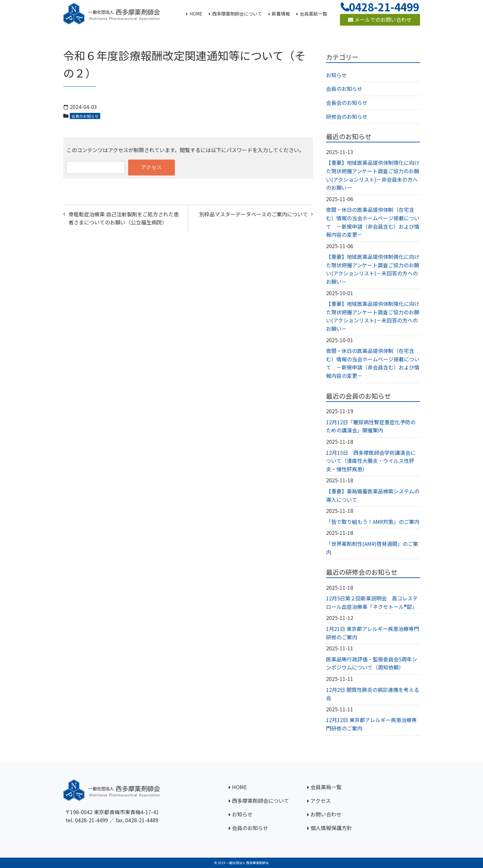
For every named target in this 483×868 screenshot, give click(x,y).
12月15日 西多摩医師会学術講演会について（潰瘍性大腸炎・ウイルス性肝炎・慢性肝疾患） (371, 461)
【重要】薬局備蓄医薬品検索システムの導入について (373, 495)
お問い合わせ (326, 814)
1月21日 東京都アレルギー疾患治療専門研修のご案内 (373, 633)
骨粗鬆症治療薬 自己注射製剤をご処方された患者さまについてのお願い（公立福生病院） (124, 218)
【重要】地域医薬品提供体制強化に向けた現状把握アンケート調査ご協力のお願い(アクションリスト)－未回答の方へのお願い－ (373, 269)
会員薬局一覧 (326, 787)
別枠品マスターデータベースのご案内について (254, 214)
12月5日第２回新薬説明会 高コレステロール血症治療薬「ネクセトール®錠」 (372, 602)
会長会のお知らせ (347, 102)
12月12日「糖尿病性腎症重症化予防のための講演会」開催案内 (371, 426)
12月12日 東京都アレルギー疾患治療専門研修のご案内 (371, 724)
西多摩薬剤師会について (260, 801)
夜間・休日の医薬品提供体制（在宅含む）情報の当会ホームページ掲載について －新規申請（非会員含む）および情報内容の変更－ (373, 222)
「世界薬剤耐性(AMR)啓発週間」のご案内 (372, 548)
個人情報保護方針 (331, 828)
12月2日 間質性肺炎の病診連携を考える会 (373, 694)
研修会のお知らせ (347, 116)
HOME (239, 787)
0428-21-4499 (91, 820)
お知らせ (336, 75)
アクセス (321, 801)
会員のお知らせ (85, 116)
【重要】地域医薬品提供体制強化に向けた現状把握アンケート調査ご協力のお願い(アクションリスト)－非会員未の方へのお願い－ (373, 175)
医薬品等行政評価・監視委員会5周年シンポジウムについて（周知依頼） (372, 663)
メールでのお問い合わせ (380, 19)
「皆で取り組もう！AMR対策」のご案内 (373, 522)
